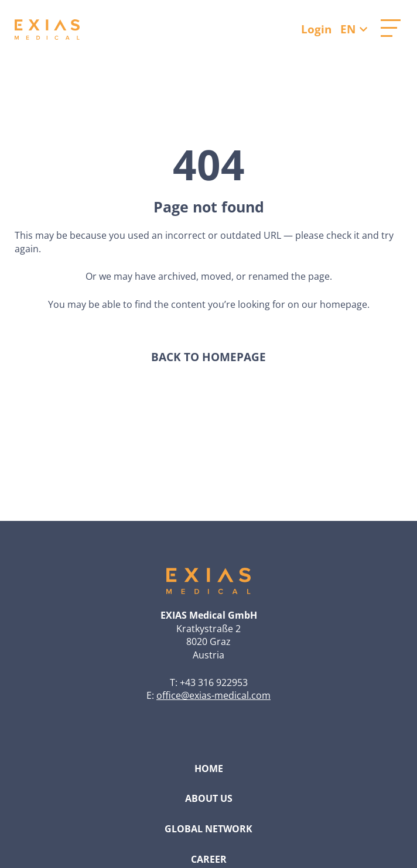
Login (316, 29)
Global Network (208, 829)
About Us (209, 798)
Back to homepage (208, 357)
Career (209, 859)
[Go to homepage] (47, 30)
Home (209, 768)
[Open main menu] (391, 28)
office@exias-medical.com (213, 695)
